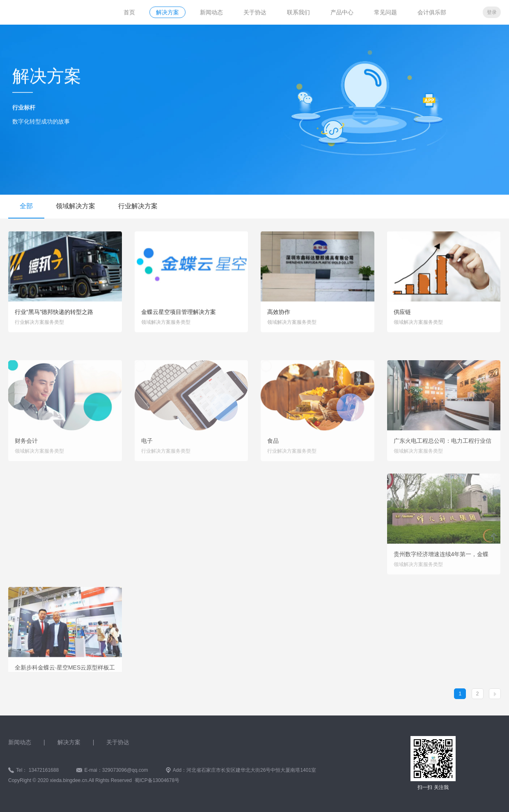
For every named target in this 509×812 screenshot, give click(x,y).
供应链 (402, 317)
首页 (129, 12)
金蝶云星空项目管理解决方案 (179, 317)
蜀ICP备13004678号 (157, 780)
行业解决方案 (138, 206)
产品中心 (342, 12)
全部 (26, 206)
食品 (273, 467)
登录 (492, 12)
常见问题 (385, 12)
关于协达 (255, 12)
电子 (147, 467)
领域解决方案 (76, 206)
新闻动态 (211, 12)
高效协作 (279, 317)
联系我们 (298, 12)
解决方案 (167, 12)
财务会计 (26, 467)
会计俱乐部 (432, 12)
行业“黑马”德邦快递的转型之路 (54, 317)
